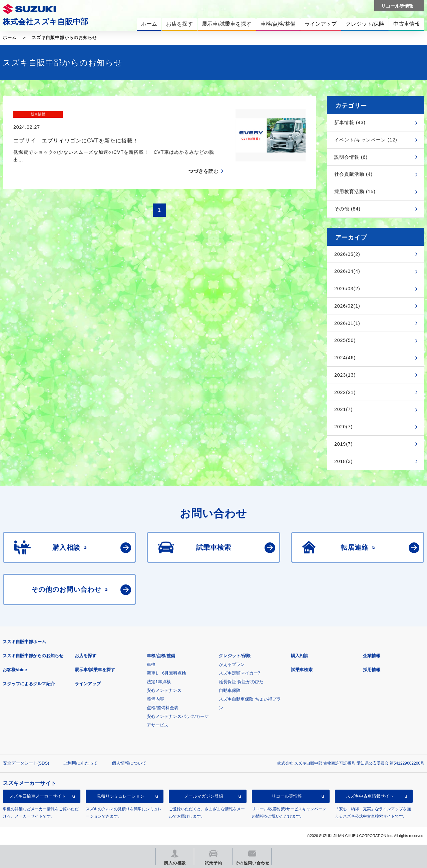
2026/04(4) (347, 271)
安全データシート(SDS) (26, 763)
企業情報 (372, 656)
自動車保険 (230, 690)
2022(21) (345, 392)
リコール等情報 (287, 796)
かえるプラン (232, 664)
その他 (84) (347, 209)
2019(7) (343, 444)
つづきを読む (203, 158)
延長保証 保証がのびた (241, 682)
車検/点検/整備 (161, 656)
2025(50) (345, 340)
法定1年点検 (159, 682)
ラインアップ (88, 684)
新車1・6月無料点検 (166, 673)
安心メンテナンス (164, 690)
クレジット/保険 (235, 656)
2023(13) (345, 375)
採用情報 (372, 670)
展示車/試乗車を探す (95, 670)
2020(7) (343, 427)
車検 (151, 664)
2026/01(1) (347, 323)
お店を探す (86, 656)
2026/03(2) (347, 289)
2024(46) (345, 358)
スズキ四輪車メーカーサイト (38, 796)
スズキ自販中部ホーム (24, 642)
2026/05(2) (347, 254)
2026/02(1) (347, 306)
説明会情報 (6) (351, 157)
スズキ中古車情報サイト (370, 796)
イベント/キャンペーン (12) (366, 140)
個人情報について (129, 763)
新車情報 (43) (350, 122)
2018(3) (343, 461)
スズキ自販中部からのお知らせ (64, 38)
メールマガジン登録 (204, 796)
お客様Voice (15, 670)
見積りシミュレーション (121, 796)
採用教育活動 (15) (355, 191)
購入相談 (300, 656)
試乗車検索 (302, 670)
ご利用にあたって (80, 763)
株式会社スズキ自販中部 (45, 22)
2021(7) (343, 409)
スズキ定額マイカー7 (240, 673)
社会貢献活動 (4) (353, 174)
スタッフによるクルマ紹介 (29, 684)
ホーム (10, 38)
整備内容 (155, 699)
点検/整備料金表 (163, 708)
